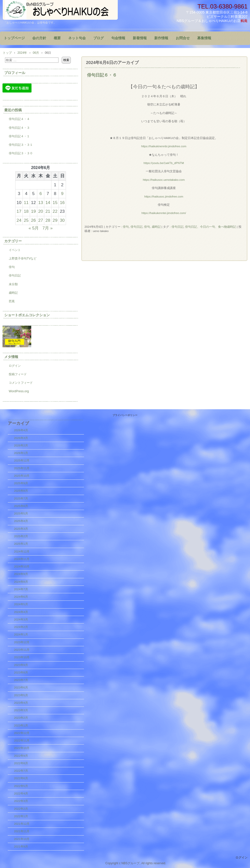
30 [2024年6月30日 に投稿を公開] (62, 220)
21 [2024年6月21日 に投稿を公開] (48, 211)
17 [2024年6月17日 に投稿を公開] (19, 211)
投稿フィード (18, 374)
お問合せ (183, 38)
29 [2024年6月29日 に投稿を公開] (55, 220)
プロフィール (15, 73)
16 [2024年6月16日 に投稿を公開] (62, 202)
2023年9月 (21, 665)
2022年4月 (21, 793)
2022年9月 (21, 756)
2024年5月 (21, 604)
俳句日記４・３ (19, 128)
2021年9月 (21, 846)
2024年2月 (21, 627)
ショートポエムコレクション (27, 315)
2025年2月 (21, 536)
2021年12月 (22, 824)
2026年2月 (21, 445)
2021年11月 (22, 831)
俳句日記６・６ (102, 75)
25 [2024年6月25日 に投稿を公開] (26, 220)
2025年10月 (22, 476)
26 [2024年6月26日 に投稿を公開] (33, 220)
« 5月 (34, 228)
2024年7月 (21, 589)
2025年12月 (22, 460)
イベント (15, 250)
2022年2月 (21, 809)
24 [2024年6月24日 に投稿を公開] (19, 220)
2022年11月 (22, 740)
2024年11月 (22, 559)
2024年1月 (21, 634)
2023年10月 (22, 657)
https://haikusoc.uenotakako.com (164, 180)
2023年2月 (21, 718)
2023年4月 (21, 703)
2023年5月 (21, 695)
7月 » (48, 228)
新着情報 (140, 38)
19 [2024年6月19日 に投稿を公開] (33, 211)
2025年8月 (21, 491)
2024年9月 (21, 574)
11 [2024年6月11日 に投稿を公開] (26, 202)
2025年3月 (21, 529)
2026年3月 (21, 438)
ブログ (98, 38)
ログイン (15, 366)
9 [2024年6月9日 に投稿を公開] (62, 193)
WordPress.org (19, 391)
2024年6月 (21, 597)
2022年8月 (21, 763)
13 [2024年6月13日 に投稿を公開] (41, 202)
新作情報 (161, 38)
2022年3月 (21, 801)
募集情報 (204, 38)
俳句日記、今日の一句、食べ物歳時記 (210, 227)
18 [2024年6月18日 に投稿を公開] (26, 211)
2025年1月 (21, 544)
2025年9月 (21, 483)
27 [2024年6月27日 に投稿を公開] (41, 220)
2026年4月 (21, 430)
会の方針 (39, 38)
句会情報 (118, 38)
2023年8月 (21, 672)
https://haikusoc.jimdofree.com (164, 196)
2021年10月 (22, 839)
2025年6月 (21, 506)
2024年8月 (21, 582)
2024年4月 (21, 612)
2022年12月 (22, 733)
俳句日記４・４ (19, 119)
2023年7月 (21, 680)
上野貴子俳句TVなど (23, 258)
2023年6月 (21, 687)
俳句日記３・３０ (21, 153)
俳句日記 (136, 227)
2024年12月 (22, 551)
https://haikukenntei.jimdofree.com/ (164, 213)
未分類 (13, 284)
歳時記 (13, 293)
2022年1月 (21, 816)
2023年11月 (22, 650)
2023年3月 (21, 710)
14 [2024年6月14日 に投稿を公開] (48, 202)
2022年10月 (22, 748)
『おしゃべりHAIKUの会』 (60, 10)
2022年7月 (21, 771)
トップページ (14, 38)
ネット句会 (77, 38)
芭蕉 (12, 301)
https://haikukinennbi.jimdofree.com (164, 146)
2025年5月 (21, 513)
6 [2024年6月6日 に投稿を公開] (41, 193)
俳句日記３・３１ (21, 145)
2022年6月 (21, 778)
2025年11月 (22, 468)
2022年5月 (21, 786)
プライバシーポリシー (125, 415)
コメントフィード (21, 383)
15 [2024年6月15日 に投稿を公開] (55, 202)
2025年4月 (21, 521)
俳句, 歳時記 (152, 227)
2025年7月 (21, 498)
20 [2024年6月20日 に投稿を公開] (41, 211)
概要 (57, 38)
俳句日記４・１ (19, 136)
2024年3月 (21, 619)
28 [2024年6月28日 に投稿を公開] (48, 220)
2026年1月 (21, 453)
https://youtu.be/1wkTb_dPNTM (164, 163)
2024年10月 (22, 566)
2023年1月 (21, 725)
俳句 (126, 227)
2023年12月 (22, 642)
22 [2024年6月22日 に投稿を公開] (55, 211)
